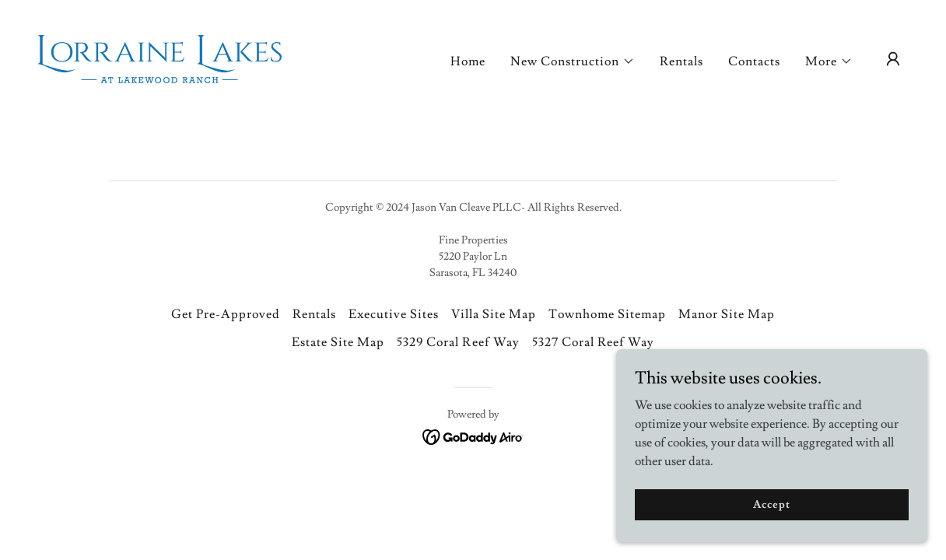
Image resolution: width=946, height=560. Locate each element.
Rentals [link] (681, 61)
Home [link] (468, 61)
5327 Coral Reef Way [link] (593, 342)
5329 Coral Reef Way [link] (458, 342)
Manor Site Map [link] (727, 314)
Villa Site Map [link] (494, 314)
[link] (159, 56)
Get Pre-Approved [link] (226, 314)
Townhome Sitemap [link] (607, 314)
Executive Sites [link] (394, 314)
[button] (573, 61)
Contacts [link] (754, 61)
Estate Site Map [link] (338, 342)
